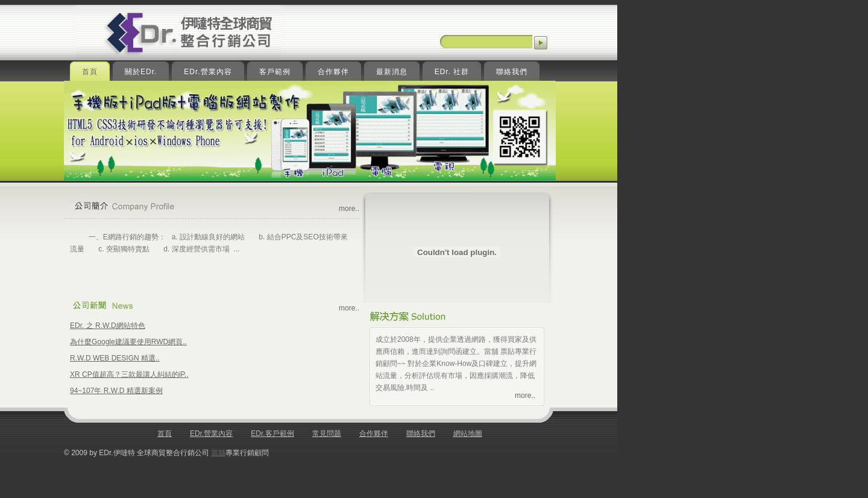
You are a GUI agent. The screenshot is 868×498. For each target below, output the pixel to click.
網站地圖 (468, 433)
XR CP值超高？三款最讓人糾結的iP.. (129, 374)
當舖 (218, 453)
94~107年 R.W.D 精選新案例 (116, 391)
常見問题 (327, 433)
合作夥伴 (374, 433)
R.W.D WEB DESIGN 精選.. (115, 358)
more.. (349, 209)
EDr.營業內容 (211, 433)
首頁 (165, 433)
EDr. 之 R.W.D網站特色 (108, 326)
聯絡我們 (421, 433)
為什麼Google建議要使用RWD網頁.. (128, 342)
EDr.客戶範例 (272, 433)
